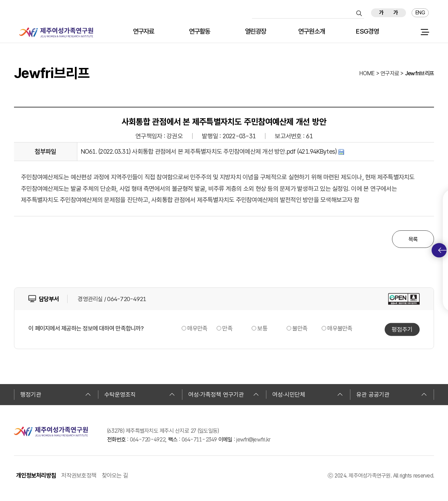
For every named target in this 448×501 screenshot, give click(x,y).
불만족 (300, 328)
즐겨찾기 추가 (438, 13)
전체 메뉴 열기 (425, 32)
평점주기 (402, 329)
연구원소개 (311, 32)
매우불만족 (340, 328)
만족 (227, 328)
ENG (420, 13)
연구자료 (144, 32)
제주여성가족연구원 (56, 32)
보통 (262, 328)
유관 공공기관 (392, 395)
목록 (413, 239)
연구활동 (200, 32)
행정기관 (56, 395)
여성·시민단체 (308, 395)
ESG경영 (367, 32)
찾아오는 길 (115, 475)
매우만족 (197, 328)
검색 (359, 13)
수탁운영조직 (140, 395)
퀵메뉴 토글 (442, 250)
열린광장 (256, 32)
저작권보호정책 (79, 475)
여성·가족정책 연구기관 (224, 395)
